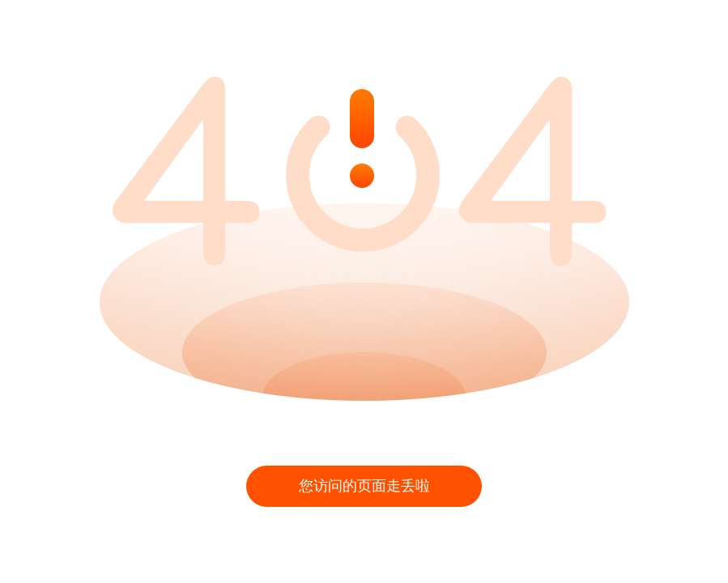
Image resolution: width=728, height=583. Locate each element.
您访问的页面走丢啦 (364, 486)
